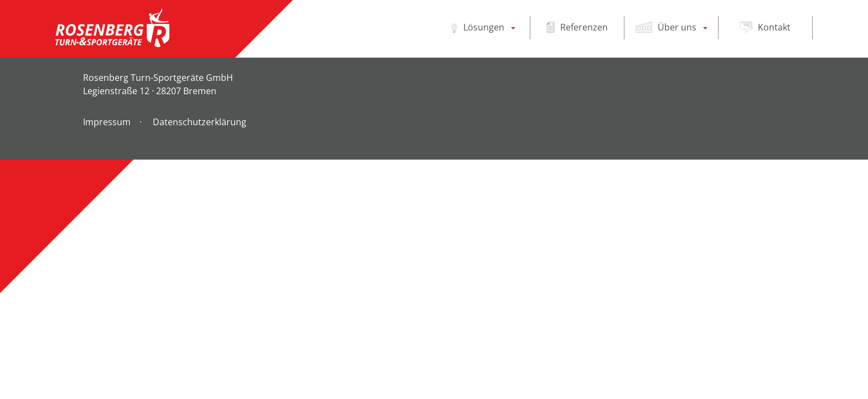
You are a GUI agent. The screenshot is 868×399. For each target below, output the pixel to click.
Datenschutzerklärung (200, 122)
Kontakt (765, 27)
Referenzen (577, 27)
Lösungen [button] (478, 27)
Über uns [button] (666, 27)
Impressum (107, 122)
